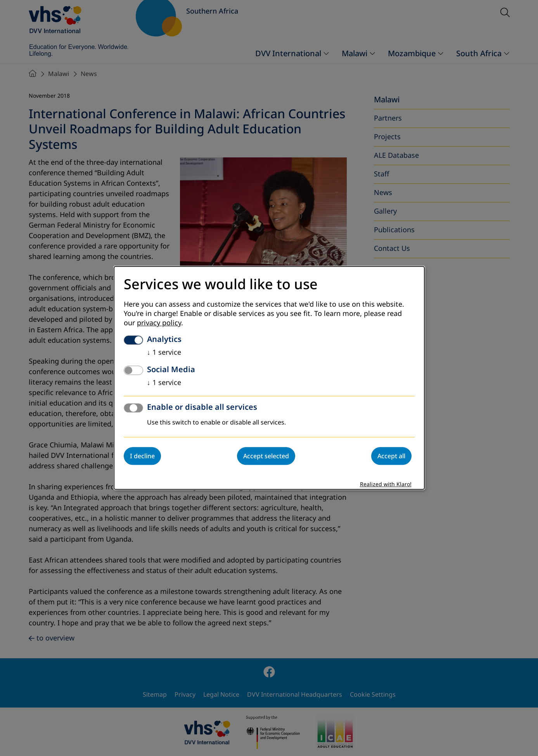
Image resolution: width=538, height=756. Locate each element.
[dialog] (269, 378)
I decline (142, 456)
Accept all (391, 456)
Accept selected (266, 456)
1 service (164, 353)
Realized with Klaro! (386, 485)
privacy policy (159, 323)
